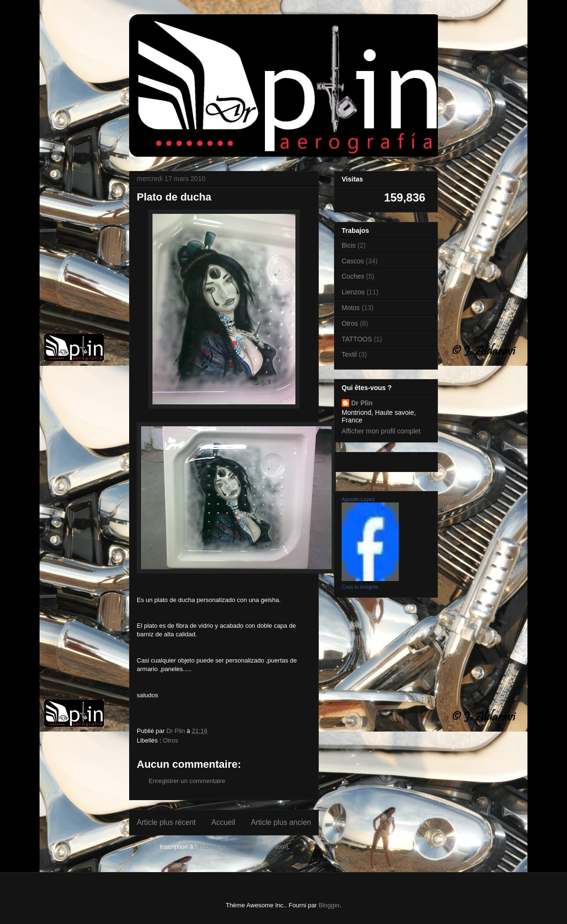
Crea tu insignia (360, 587)
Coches (353, 276)
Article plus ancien (281, 822)
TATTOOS (357, 339)
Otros (171, 740)
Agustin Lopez (358, 499)
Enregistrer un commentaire (187, 781)
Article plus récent (166, 822)
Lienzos (353, 292)
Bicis (349, 245)
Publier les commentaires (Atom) (243, 847)
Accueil (223, 822)
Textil (349, 354)
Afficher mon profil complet (381, 431)
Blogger (329, 905)
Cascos (353, 261)
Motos (351, 308)
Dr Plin (362, 403)
